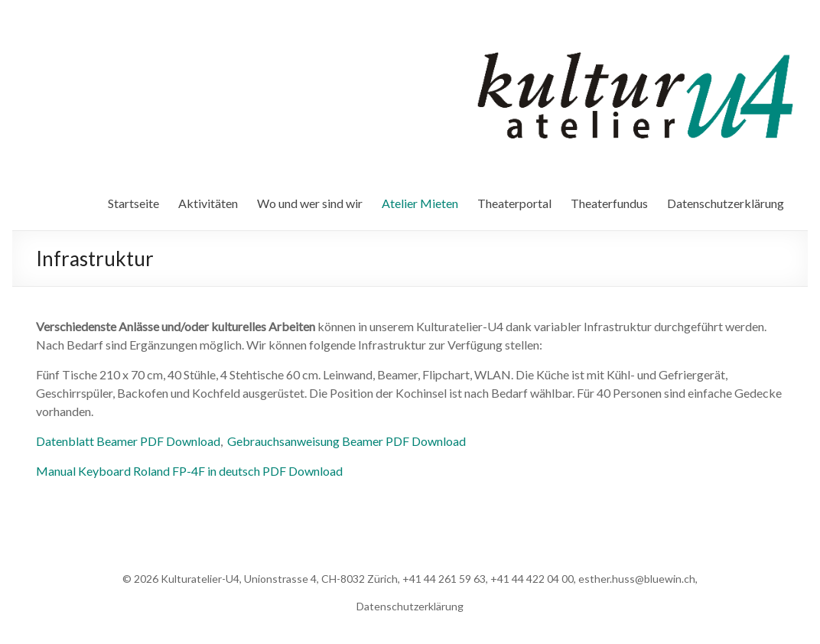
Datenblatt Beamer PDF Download (128, 441)
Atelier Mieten (420, 203)
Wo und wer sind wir (310, 203)
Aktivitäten (208, 203)
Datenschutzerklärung (726, 203)
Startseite (133, 203)
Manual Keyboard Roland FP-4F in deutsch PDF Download (189, 471)
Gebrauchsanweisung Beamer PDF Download (347, 441)
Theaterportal (514, 203)
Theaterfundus (609, 203)
